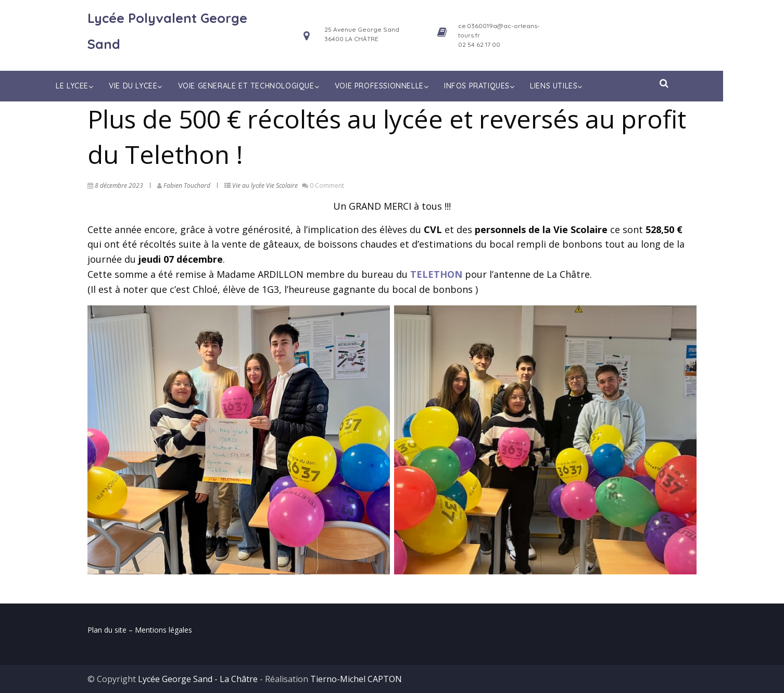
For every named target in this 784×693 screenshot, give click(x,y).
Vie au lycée (248, 185)
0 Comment (327, 185)
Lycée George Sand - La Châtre (198, 679)
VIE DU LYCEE (167, 86)
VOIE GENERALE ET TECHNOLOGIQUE (280, 86)
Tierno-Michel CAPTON (356, 679)
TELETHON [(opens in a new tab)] (436, 274)
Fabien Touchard (187, 185)
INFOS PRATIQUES (511, 86)
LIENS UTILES (588, 86)
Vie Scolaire (282, 185)
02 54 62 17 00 (479, 44)
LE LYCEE (106, 86)
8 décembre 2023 (119, 185)
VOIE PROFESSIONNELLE (413, 86)
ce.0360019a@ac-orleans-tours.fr (499, 30)
